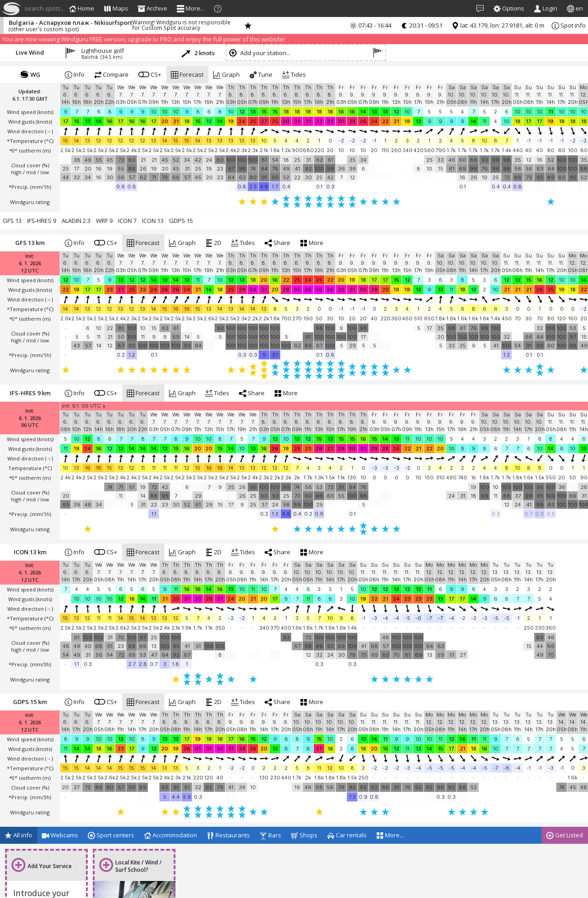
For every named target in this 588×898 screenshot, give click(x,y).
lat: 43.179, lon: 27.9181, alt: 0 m (498, 25)
